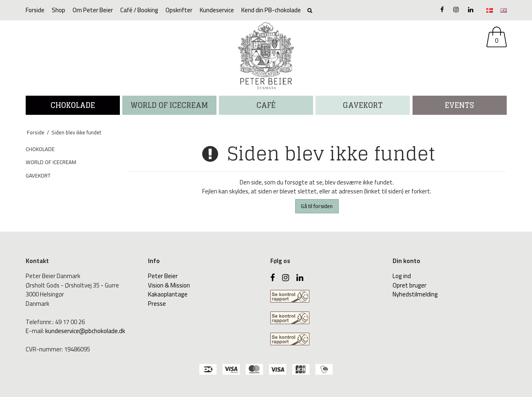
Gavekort (363, 105)
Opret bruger (409, 285)
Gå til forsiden (317, 206)
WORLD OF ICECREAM (169, 105)
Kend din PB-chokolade (271, 10)
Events (459, 105)
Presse (157, 304)
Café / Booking (139, 10)
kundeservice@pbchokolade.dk (85, 331)
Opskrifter (179, 10)
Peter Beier (163, 276)
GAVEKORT (38, 175)
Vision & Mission (169, 285)
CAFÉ (266, 105)
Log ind (402, 276)
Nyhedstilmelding (415, 294)
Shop (58, 10)
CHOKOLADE (73, 105)
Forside (35, 10)
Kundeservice (217, 10)
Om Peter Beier (93, 10)
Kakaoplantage (168, 294)
